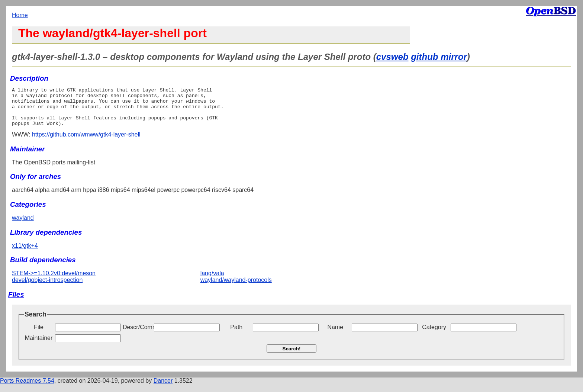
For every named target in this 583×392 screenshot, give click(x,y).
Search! (292, 356)
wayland (23, 226)
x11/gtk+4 (25, 253)
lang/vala (212, 281)
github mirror (439, 57)
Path (236, 335)
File (39, 335)
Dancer (163, 388)
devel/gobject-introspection (47, 288)
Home (20, 15)
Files (16, 302)
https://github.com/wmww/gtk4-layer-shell (86, 142)
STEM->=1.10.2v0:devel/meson (54, 281)
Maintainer (39, 346)
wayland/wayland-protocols (236, 288)
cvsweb (392, 57)
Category (434, 335)
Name (335, 335)
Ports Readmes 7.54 (27, 388)
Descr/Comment (138, 335)
